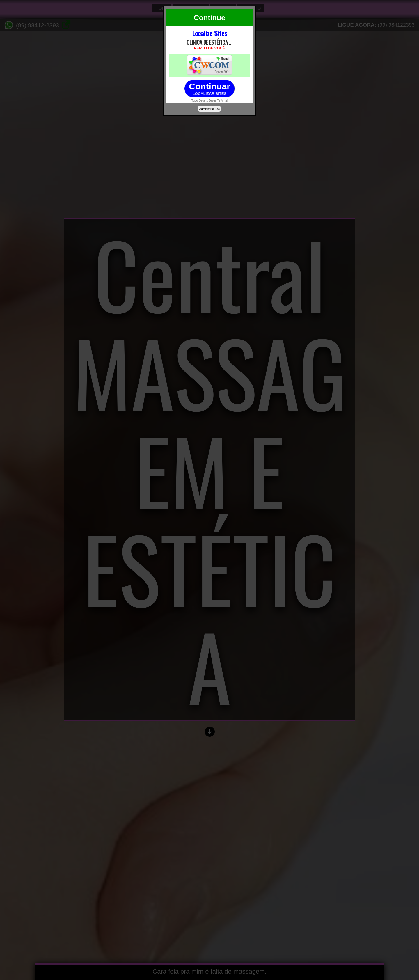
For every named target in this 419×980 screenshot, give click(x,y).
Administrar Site (210, 109)
